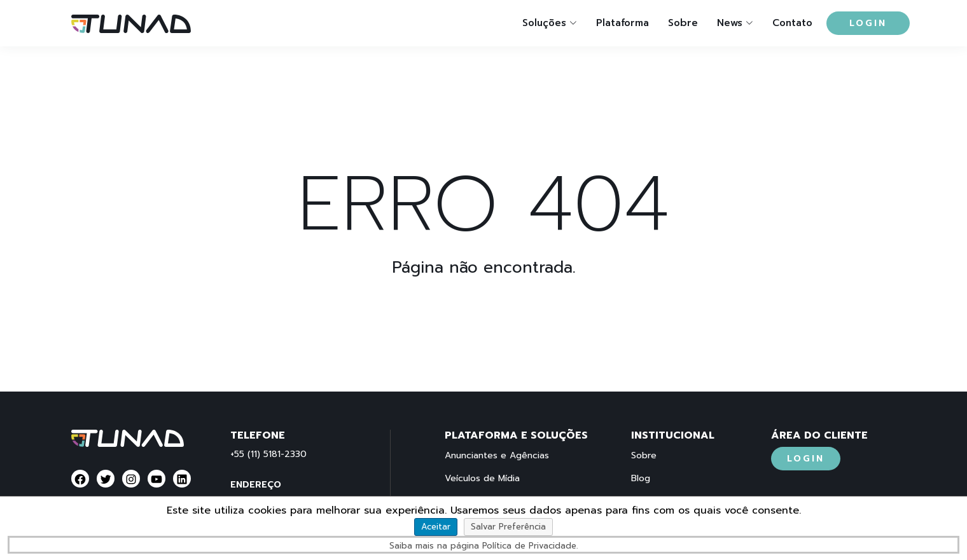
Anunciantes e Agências (497, 456)
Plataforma (623, 23)
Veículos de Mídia (482, 479)
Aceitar (436, 527)
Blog (641, 479)
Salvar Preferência (508, 527)
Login (868, 23)
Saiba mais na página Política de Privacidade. (483, 546)
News (730, 23)
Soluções (544, 23)
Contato (792, 23)
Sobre (683, 23)
